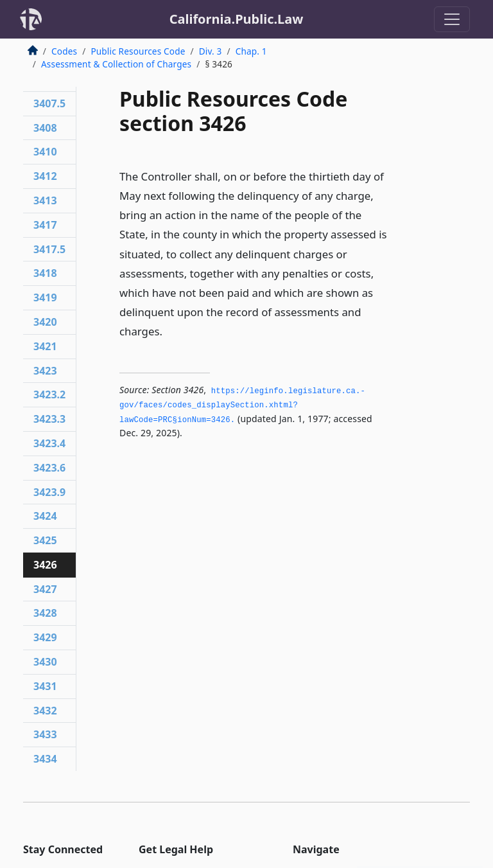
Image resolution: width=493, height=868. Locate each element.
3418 (45, 273)
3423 (45, 371)
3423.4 (49, 443)
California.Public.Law (237, 19)
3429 (45, 637)
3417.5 (49, 249)
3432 (45, 711)
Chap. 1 (251, 51)
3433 (45, 734)
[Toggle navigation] (452, 19)
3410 (45, 152)
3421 (45, 346)
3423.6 (49, 468)
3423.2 (49, 394)
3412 (45, 176)
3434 (45, 759)
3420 (45, 322)
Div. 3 (211, 51)
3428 (45, 613)
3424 (45, 516)
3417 (45, 225)
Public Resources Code (138, 51)
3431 (45, 686)
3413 (45, 200)
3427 (45, 589)
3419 (45, 297)
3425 (45, 540)
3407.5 (49, 103)
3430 (45, 662)
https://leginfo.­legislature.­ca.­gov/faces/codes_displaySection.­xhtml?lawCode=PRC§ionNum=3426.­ (242, 406)
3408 (45, 128)
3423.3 (49, 419)
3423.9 (49, 492)
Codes (64, 51)
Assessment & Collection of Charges (116, 64)
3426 (45, 565)
